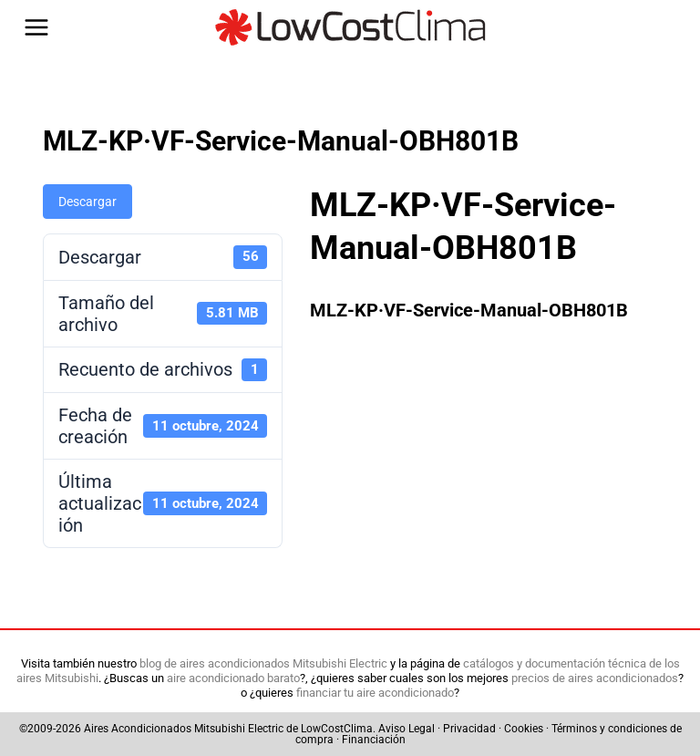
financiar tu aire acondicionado (375, 693)
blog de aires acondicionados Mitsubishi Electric (263, 663)
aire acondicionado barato (233, 678)
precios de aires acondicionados (595, 678)
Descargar (87, 202)
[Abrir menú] (36, 27)
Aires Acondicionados (138, 729)
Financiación (374, 740)
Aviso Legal (407, 729)
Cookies (524, 729)
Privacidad (469, 729)
